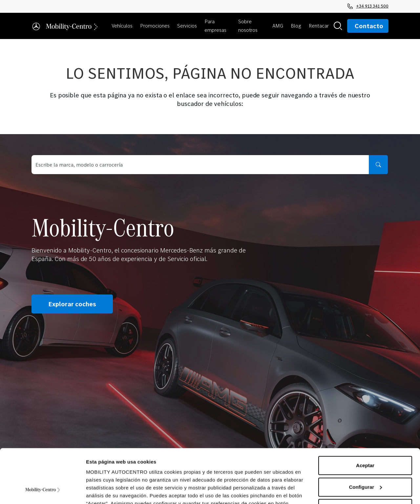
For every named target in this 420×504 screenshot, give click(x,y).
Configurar (365, 441)
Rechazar (365, 462)
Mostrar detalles (105, 491)
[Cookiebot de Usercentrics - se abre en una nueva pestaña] (42, 491)
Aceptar (365, 419)
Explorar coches (72, 304)
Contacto (369, 26)
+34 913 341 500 (368, 6)
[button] (123, 26)
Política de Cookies (262, 473)
